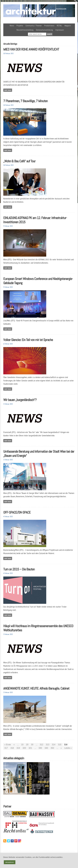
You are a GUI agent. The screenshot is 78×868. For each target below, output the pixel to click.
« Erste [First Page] (8, 745)
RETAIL (59, 26)
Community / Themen (34, 26)
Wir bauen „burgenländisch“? (20, 400)
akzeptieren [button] (10, 862)
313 (48, 745)
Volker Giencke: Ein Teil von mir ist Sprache (28, 340)
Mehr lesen (8, 90)
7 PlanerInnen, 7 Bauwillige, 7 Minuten (25, 101)
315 (60, 745)
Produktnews (49, 26)
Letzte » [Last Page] (68, 748)
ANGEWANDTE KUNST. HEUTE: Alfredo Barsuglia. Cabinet (36, 688)
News (12, 26)
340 (46, 748)
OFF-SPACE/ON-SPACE (17, 512)
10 (22, 745)
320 (24, 748)
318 (12, 748)
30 (32, 745)
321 (30, 748)
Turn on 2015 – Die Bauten (19, 569)
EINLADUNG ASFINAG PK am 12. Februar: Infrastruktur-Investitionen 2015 (35, 220)
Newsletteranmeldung (25, 30)
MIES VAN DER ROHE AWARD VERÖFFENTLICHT (31, 49)
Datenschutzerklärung (44, 30)
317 (6, 748)
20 (27, 745)
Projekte (20, 26)
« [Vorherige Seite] (14, 745)
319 (18, 748)
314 (54, 745)
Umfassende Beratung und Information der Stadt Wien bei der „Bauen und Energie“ (39, 454)
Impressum (60, 30)
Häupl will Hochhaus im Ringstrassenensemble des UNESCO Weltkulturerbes (38, 628)
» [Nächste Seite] (61, 748)
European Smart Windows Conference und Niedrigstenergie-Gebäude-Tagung (38, 281)
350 (52, 748)
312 (41, 745)
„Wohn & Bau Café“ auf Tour (19, 161)
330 (40, 748)
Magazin (68, 26)
